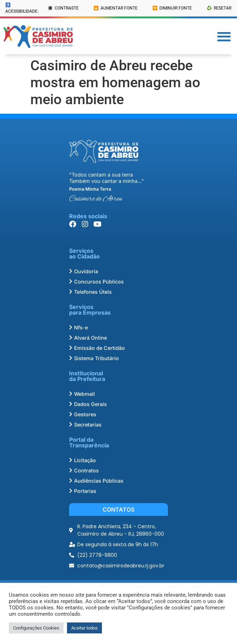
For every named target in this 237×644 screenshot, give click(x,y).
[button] (224, 37)
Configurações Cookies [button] (36, 628)
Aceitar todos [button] (84, 628)
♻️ (219, 8)
